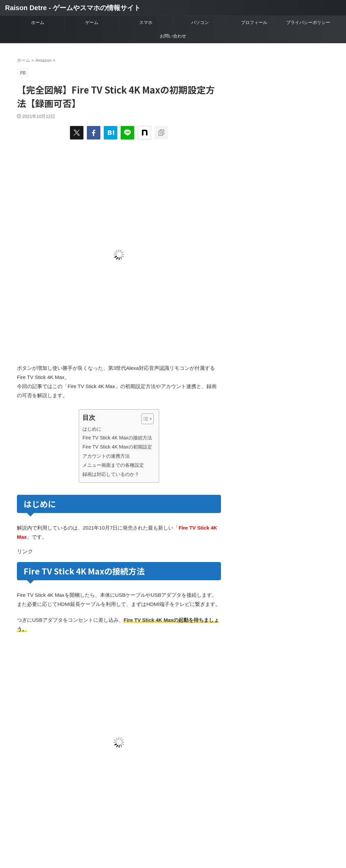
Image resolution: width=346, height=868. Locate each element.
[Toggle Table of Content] (144, 419)
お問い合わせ (173, 36)
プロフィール (254, 22)
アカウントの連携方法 (106, 456)
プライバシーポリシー (308, 22)
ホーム (38, 22)
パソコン (200, 22)
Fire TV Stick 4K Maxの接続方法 (117, 438)
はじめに (92, 429)
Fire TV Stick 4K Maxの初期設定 (117, 447)
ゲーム (92, 22)
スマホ (146, 22)
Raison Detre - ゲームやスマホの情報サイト (73, 8)
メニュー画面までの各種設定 (113, 465)
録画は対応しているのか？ (111, 474)
